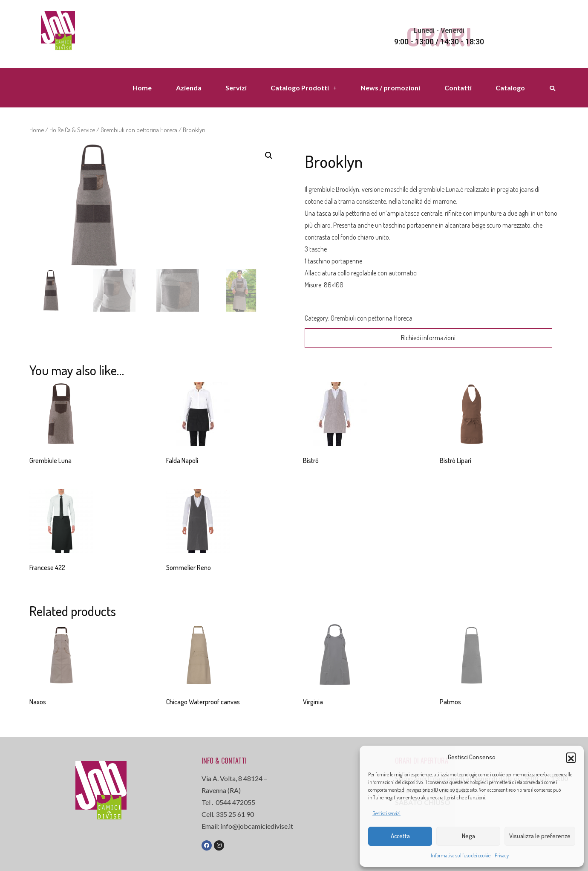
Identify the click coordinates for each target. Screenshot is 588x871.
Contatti (458, 88)
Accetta (400, 836)
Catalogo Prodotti (304, 88)
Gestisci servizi (386, 813)
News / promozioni (390, 88)
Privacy (502, 855)
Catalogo (510, 88)
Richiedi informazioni (428, 338)
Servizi (236, 88)
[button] (571, 757)
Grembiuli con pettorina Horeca (139, 130)
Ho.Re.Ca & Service (72, 130)
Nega (468, 836)
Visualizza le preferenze (540, 836)
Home (142, 88)
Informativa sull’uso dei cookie (461, 855)
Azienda (189, 88)
